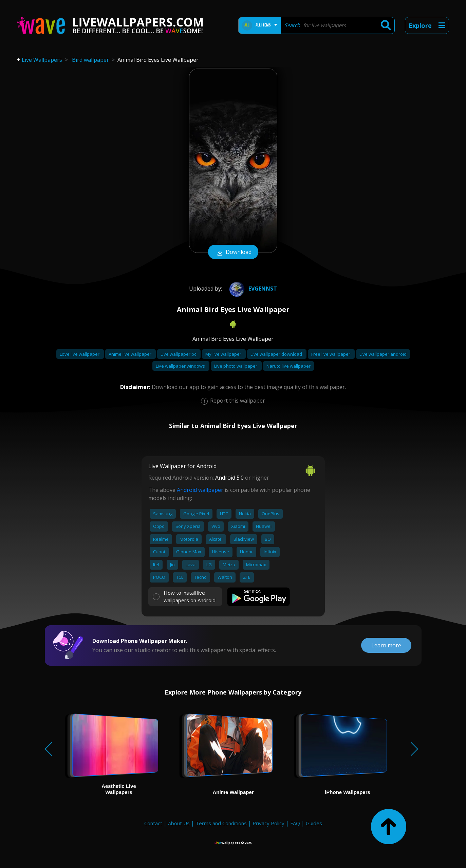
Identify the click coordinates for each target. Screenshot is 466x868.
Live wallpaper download (277, 354)
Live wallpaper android (383, 354)
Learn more (386, 645)
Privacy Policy (268, 823)
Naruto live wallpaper (288, 366)
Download (233, 253)
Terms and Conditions (221, 823)
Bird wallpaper (90, 60)
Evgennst (252, 289)
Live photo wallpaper (236, 366)
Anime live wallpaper (131, 354)
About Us (179, 823)
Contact (153, 823)
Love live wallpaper (80, 354)
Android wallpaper (200, 490)
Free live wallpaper (331, 354)
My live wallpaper (224, 354)
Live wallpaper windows (181, 366)
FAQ (295, 823)
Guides (314, 823)
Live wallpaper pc (179, 354)
